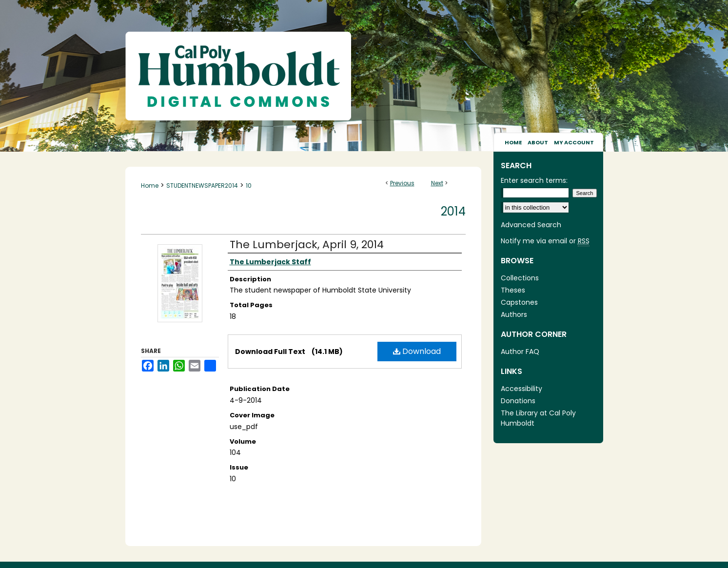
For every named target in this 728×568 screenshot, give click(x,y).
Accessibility (521, 389)
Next (437, 183)
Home (150, 186)
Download (417, 351)
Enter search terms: (534, 180)
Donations (518, 401)
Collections (520, 278)
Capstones (519, 302)
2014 (453, 211)
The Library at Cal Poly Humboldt (538, 418)
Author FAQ (520, 352)
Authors (514, 314)
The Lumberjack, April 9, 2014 (307, 245)
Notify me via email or (545, 241)
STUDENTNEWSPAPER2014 (202, 186)
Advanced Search (531, 225)
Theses (513, 290)
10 (249, 186)
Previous (402, 183)
